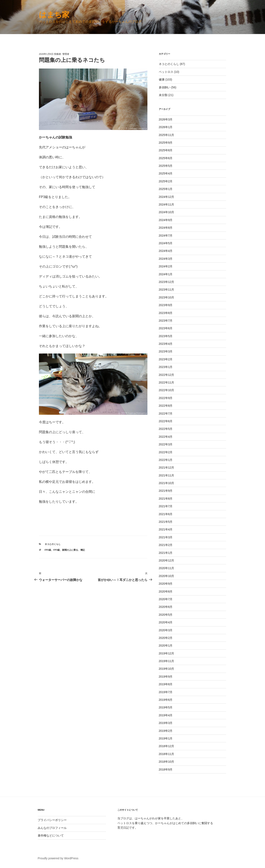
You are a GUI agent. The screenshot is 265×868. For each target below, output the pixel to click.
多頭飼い (165, 87)
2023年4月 (166, 344)
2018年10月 (167, 762)
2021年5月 (166, 522)
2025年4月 (166, 173)
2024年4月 (166, 251)
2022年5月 (166, 429)
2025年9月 (166, 143)
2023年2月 (166, 359)
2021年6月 (166, 514)
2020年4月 (166, 622)
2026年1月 (166, 127)
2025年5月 (166, 166)
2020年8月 (166, 591)
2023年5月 (166, 336)
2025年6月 (166, 158)
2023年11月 (167, 290)
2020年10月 (167, 576)
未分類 (163, 95)
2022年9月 (166, 398)
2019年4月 (166, 715)
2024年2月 (166, 266)
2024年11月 (167, 204)
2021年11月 (167, 475)
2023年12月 (167, 282)
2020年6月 (166, 607)
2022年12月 (167, 375)
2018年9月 (166, 769)
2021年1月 (166, 553)
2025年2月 (166, 181)
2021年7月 (166, 506)
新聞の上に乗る (70, 550)
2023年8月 (166, 313)
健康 (162, 79)
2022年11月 (167, 382)
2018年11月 (167, 754)
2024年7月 (166, 236)
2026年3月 (166, 119)
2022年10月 (167, 390)
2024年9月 (166, 220)
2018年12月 (167, 746)
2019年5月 (166, 707)
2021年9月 (166, 491)
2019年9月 (166, 677)
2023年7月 (166, 321)
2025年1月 (166, 189)
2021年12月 (167, 468)
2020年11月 (167, 568)
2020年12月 (167, 560)
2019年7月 (166, 692)
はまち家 (54, 15)
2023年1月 (166, 367)
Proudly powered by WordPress (58, 858)
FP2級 (48, 550)
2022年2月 (166, 452)
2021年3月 (166, 537)
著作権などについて (51, 836)
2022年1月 (166, 460)
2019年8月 (166, 684)
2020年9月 (166, 584)
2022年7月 (166, 414)
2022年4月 (166, 437)
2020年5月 (166, 615)
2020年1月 (166, 646)
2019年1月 (166, 738)
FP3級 (57, 550)
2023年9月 (166, 305)
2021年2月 (166, 545)
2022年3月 (166, 444)
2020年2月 (166, 638)
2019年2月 (166, 731)
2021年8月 (166, 499)
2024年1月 (166, 274)
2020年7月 (166, 599)
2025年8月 (166, 150)
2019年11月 (167, 661)
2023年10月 (167, 297)
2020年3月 (166, 630)
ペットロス (166, 72)
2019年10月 (167, 669)
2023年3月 (166, 351)
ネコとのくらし (53, 544)
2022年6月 (166, 421)
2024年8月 (166, 228)
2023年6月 (166, 328)
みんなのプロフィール (52, 828)
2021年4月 (166, 529)
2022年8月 (166, 406)
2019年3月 (166, 723)
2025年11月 (167, 135)
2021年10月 (167, 483)
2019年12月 (167, 653)
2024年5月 (166, 243)
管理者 (66, 54)
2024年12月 (167, 197)
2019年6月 (166, 700)
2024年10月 (167, 212)
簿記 (83, 550)
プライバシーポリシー (52, 820)
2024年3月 (166, 259)
